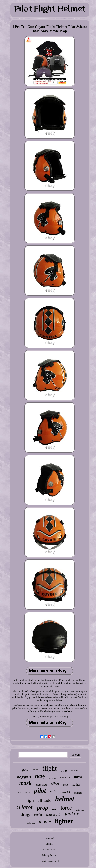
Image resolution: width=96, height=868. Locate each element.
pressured (41, 785)
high (30, 800)
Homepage (50, 838)
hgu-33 (65, 792)
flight (50, 768)
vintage (25, 815)
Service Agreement (50, 861)
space (74, 770)
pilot (40, 791)
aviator (24, 807)
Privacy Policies (50, 855)
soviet (38, 815)
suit (53, 792)
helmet (65, 799)
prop (43, 807)
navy (40, 776)
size (54, 810)
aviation (31, 823)
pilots (55, 784)
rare (35, 770)
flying (25, 770)
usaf (66, 785)
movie (45, 822)
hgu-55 (64, 771)
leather (76, 784)
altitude (44, 800)
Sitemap (50, 844)
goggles (53, 778)
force (66, 808)
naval (78, 777)
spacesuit (53, 814)
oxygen (24, 776)
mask (25, 783)
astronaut (24, 792)
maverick (65, 777)
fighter (64, 821)
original (78, 793)
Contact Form (50, 850)
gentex (71, 814)
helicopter (80, 810)
